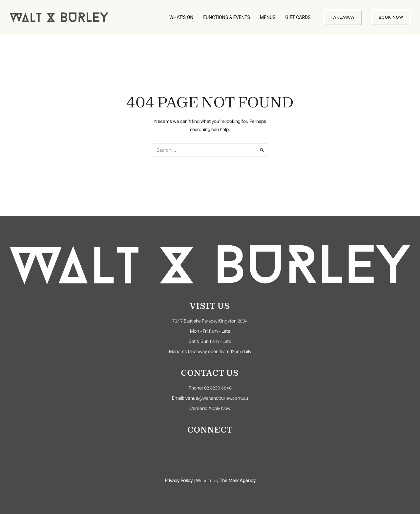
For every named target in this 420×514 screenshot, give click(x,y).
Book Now (391, 17)
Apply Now (220, 408)
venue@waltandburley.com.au (217, 398)
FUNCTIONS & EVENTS (227, 17)
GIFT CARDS (298, 17)
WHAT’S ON (181, 17)
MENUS (268, 17)
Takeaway (343, 17)
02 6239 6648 (218, 388)
